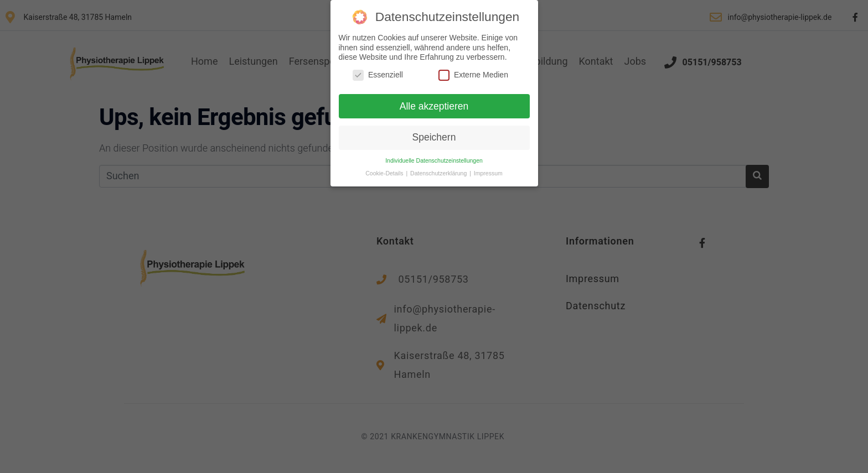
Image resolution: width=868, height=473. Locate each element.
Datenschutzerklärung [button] (439, 171)
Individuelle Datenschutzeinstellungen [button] (434, 159)
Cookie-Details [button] (385, 171)
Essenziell (378, 73)
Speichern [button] (434, 136)
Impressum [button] (488, 171)
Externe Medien (473, 73)
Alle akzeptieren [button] (434, 104)
